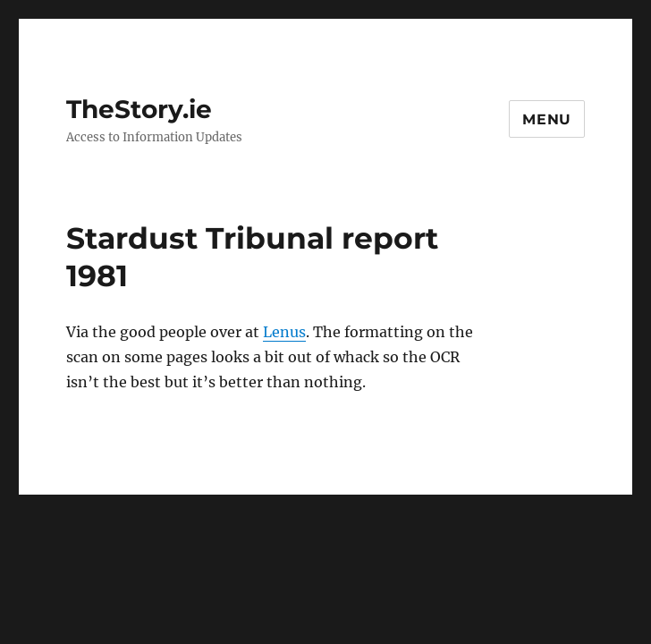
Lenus (284, 332)
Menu (547, 119)
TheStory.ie (139, 109)
